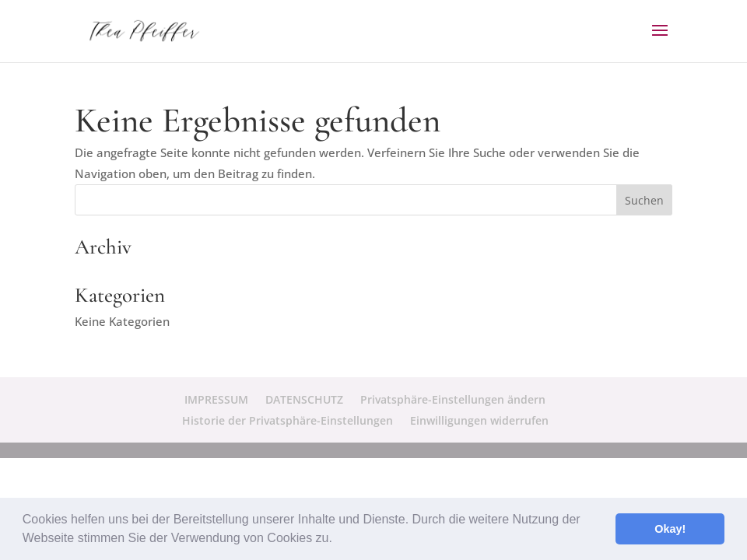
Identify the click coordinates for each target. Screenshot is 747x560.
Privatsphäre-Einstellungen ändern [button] (453, 399)
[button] (338, 540)
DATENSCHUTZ (304, 399)
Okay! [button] (670, 529)
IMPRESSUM (216, 399)
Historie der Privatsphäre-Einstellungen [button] (288, 420)
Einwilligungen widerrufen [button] (479, 420)
